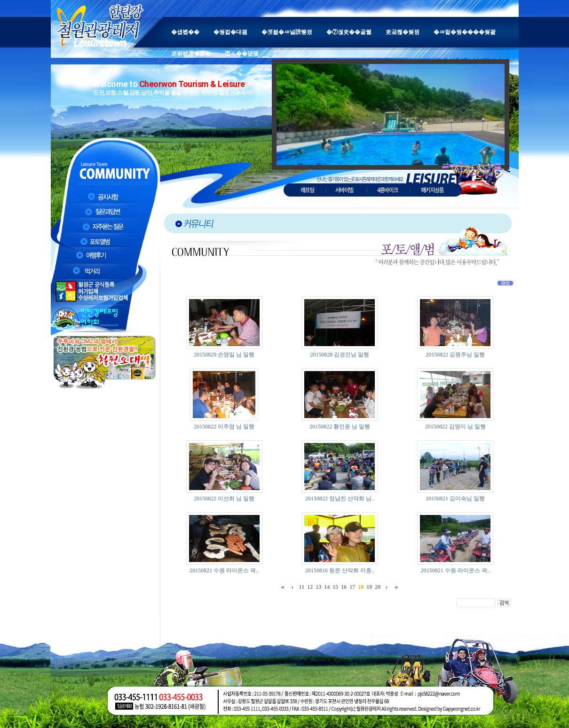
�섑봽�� (185, 32)
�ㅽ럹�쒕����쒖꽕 (465, 32)
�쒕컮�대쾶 (230, 32)
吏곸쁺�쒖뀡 (403, 32)
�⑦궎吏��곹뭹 (349, 32)
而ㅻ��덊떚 (242, 54)
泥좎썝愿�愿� (191, 54)
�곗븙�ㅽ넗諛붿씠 (287, 32)
